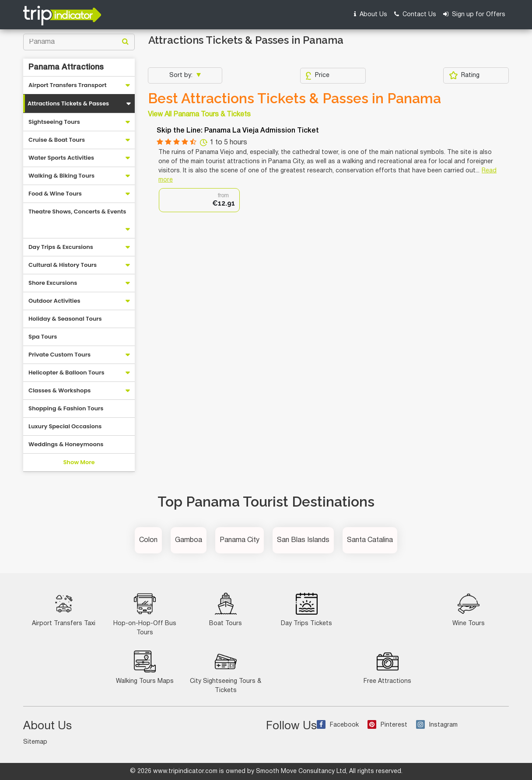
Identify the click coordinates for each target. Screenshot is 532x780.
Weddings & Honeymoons (66, 444)
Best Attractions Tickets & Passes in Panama (294, 98)
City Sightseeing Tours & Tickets (226, 672)
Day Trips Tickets (306, 610)
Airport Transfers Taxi (64, 610)
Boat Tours (226, 610)
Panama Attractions (66, 67)
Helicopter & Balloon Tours (66, 373)
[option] (199, 200)
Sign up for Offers (474, 14)
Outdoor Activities (54, 301)
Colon (148, 540)
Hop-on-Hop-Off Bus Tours (145, 614)
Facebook (338, 725)
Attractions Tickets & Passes (68, 103)
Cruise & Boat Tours (57, 140)
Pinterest (387, 725)
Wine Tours (469, 610)
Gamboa (189, 540)
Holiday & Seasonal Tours (65, 319)
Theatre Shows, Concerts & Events (77, 212)
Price (317, 76)
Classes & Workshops (59, 390)
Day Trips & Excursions (61, 247)
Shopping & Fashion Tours (66, 408)
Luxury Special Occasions (65, 426)
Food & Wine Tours (55, 194)
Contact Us (415, 14)
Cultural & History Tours (63, 265)
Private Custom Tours (59, 355)
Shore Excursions (53, 283)
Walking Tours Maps (145, 667)
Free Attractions (387, 667)
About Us (371, 14)
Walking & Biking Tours (61, 176)
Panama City (240, 540)
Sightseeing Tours (54, 122)
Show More (79, 462)
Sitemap (35, 742)
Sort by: (182, 75)
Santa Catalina (370, 540)
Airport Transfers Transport (68, 85)
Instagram (437, 725)
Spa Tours (43, 337)
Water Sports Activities (61, 158)
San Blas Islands (303, 540)
